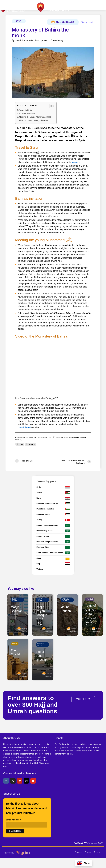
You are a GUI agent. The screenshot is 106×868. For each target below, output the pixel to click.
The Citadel (15, 653)
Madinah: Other (65, 600)
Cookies (79, 852)
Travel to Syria (25, 110)
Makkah (75, 162)
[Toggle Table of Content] (51, 106)
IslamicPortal (24, 427)
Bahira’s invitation (27, 113)
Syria (19, 21)
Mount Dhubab (66, 609)
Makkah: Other (15, 600)
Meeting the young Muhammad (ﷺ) (35, 117)
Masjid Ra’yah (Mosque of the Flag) (42, 615)
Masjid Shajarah (17, 609)
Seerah (20, 444)
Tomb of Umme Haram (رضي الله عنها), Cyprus (92, 616)
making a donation (63, 747)
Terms (97, 852)
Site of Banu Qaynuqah (43, 656)
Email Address (14, 820)
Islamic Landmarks (63, 22)
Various (90, 599)
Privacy (88, 852)
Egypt (15, 644)
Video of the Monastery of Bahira (34, 120)
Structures (31, 444)
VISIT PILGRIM (83, 699)
